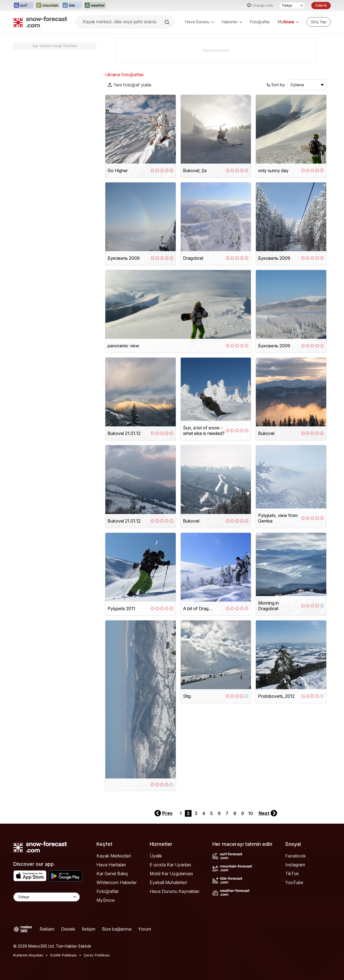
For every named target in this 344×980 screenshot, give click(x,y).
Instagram (295, 865)
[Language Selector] (47, 897)
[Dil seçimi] (292, 6)
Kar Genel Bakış (112, 874)
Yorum (145, 929)
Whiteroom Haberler (117, 882)
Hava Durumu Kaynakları (174, 891)
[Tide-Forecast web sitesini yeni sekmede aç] (72, 6)
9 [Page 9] (243, 813)
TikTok (292, 874)
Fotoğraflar (260, 22)
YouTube (294, 882)
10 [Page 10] (251, 813)
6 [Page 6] (219, 813)
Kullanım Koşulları (28, 955)
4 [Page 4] (204, 813)
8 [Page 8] (235, 813)
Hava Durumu (200, 22)
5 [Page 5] (212, 813)
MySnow (106, 900)
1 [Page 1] (181, 813)
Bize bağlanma (117, 929)
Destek (68, 929)
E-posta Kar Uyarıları (170, 865)
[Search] (167, 22)
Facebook (295, 856)
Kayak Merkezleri (114, 856)
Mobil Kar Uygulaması (171, 874)
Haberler (232, 22)
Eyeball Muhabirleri (168, 882)
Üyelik (156, 856)
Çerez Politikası (97, 955)
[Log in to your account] (319, 22)
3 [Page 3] (196, 813)
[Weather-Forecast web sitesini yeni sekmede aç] (95, 6)
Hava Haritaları (111, 865)
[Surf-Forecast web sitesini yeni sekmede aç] (23, 6)
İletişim (89, 929)
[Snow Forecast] (40, 22)
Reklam (47, 929)
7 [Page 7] (227, 813)
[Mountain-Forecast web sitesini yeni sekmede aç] (48, 6)
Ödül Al (321, 5)
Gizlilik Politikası (63, 955)
